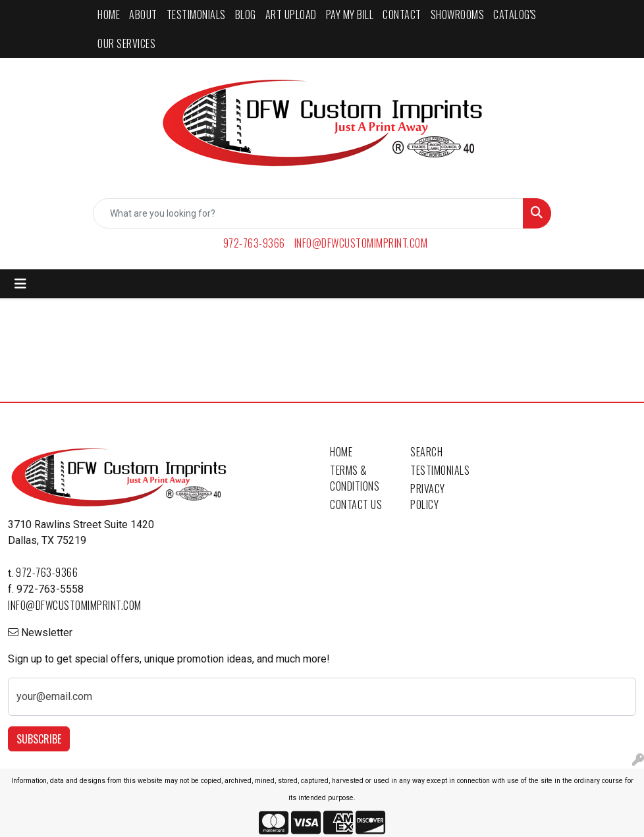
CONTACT (402, 14)
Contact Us (356, 504)
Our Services (126, 43)
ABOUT (143, 14)
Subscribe (39, 739)
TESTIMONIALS (196, 14)
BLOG (246, 14)
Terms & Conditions (355, 478)
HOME (109, 14)
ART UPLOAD (291, 14)
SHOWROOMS (458, 14)
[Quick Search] (308, 213)
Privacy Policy (428, 497)
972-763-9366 (254, 243)
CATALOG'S (515, 14)
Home (341, 452)
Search (426, 452)
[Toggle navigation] (20, 284)
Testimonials (440, 470)
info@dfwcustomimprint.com (361, 243)
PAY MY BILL (350, 14)
